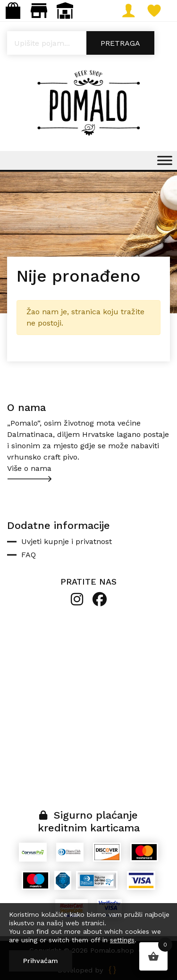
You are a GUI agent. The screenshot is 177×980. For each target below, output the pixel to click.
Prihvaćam (41, 961)
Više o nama (29, 468)
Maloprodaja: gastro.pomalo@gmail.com (39, 11)
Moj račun (132, 11)
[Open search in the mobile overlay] (88, 43)
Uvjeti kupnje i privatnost (67, 541)
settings (122, 940)
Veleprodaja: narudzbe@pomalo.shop (65, 11)
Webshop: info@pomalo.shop (13, 11)
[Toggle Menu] (165, 160)
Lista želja (158, 11)
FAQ (29, 555)
